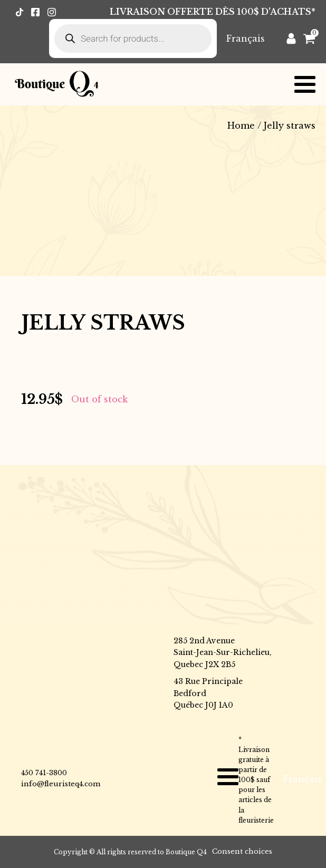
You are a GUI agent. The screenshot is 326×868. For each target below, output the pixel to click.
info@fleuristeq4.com (61, 784)
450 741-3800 (44, 773)
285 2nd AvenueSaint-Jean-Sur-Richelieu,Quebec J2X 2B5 (223, 653)
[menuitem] (246, 38)
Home (241, 126)
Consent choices (242, 851)
